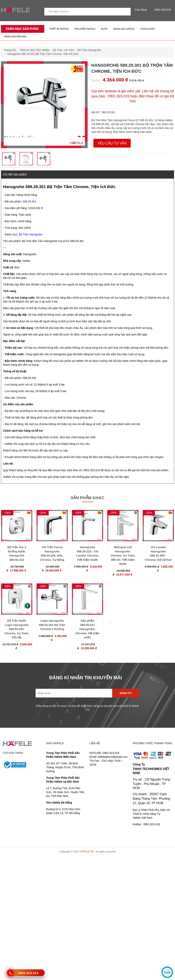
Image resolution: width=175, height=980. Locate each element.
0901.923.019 (162, 10)
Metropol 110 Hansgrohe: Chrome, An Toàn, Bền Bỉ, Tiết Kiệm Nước (123, 555)
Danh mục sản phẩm (21, 29)
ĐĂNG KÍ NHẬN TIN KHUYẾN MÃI (86, 678)
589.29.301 (30, 201)
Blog (104, 29)
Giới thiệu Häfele (13, 753)
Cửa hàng (142, 10)
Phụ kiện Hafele (85, 29)
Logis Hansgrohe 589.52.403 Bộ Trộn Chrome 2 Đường (52, 625)
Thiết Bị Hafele (59, 29)
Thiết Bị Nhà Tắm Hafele (35, 50)
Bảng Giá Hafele (124, 29)
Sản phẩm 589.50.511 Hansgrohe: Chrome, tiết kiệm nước (87, 629)
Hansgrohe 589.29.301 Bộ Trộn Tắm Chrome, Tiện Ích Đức (43, 54)
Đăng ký (126, 693)
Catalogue (147, 29)
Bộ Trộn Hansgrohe (89, 50)
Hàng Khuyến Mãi (15, 37)
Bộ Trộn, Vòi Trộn (64, 50)
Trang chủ (10, 50)
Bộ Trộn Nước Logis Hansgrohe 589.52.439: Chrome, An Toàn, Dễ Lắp (17, 629)
